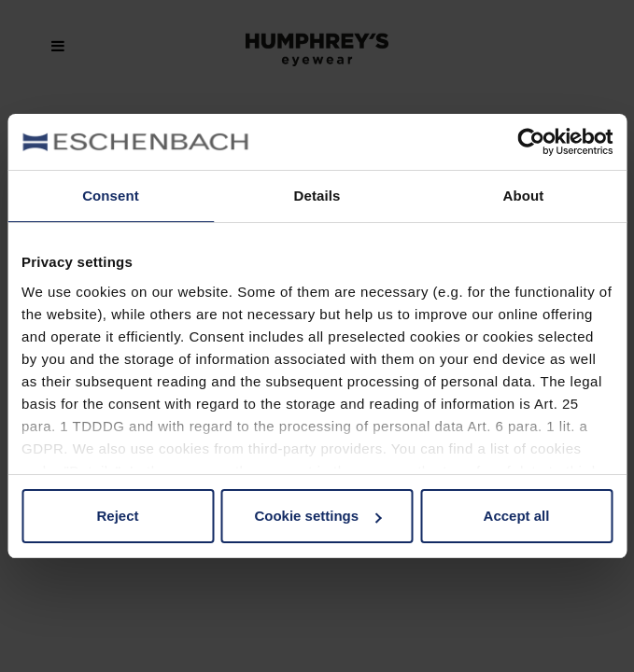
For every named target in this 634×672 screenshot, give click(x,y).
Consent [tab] (111, 196)
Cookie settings (317, 516)
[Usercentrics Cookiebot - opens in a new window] (531, 142)
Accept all (517, 516)
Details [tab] (317, 196)
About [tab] (524, 196)
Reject (117, 516)
